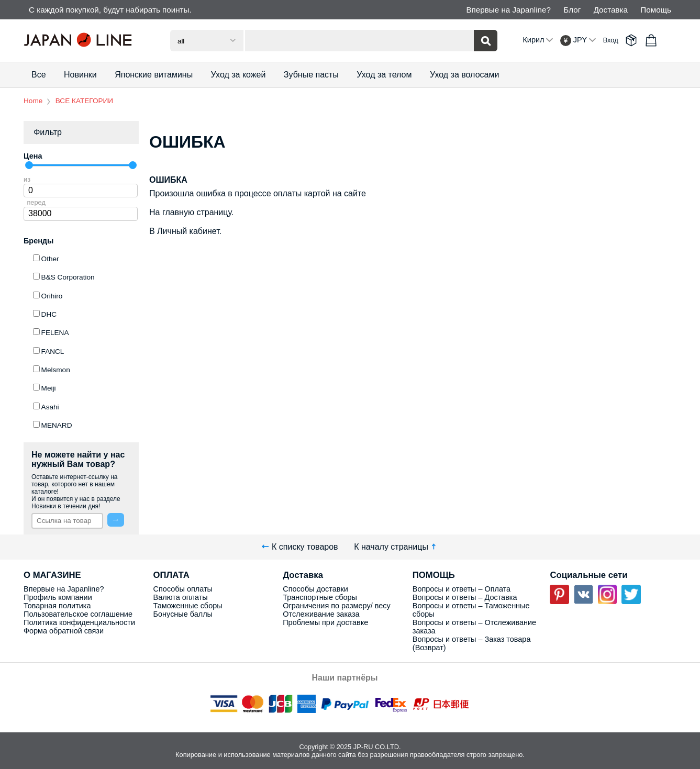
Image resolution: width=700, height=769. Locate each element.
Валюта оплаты (181, 597)
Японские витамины (154, 75)
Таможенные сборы (188, 606)
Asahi (50, 407)
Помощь (656, 10)
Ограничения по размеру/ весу (336, 606)
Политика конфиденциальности (79, 622)
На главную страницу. (191, 212)
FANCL (53, 352)
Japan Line (81, 40)
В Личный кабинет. (185, 231)
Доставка (611, 10)
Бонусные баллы (183, 614)
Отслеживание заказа (321, 614)
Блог (572, 10)
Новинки (80, 75)
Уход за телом (384, 75)
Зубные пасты (311, 75)
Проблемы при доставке (325, 622)
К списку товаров (300, 547)
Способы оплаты (183, 589)
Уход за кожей (238, 75)
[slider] (29, 165)
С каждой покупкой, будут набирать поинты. (110, 10)
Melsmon (56, 370)
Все (39, 75)
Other (50, 259)
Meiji (49, 388)
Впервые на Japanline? (508, 10)
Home (33, 101)
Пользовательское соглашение (78, 614)
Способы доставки (315, 589)
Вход (611, 40)
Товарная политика (57, 606)
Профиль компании (58, 597)
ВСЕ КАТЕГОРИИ (84, 101)
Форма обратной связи (64, 631)
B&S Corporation (68, 277)
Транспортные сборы (320, 597)
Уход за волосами (464, 75)
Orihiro (52, 296)
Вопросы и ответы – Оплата (462, 589)
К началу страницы (396, 547)
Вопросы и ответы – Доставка (465, 597)
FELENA (55, 333)
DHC (49, 314)
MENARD (57, 425)
